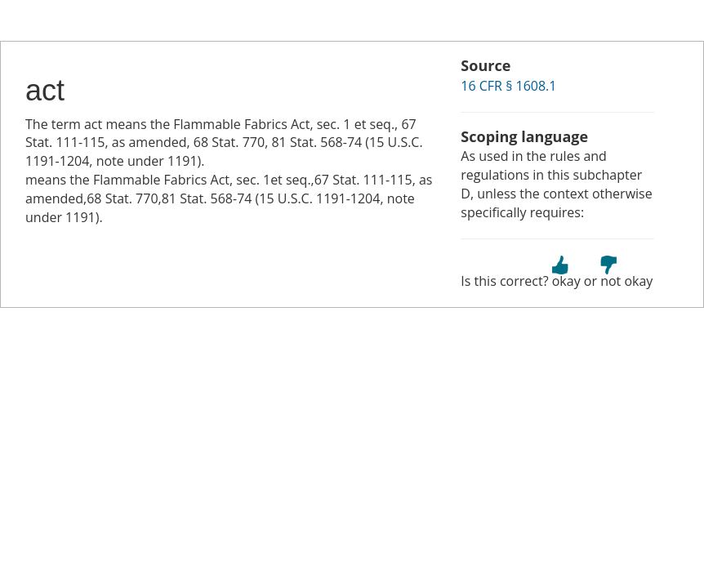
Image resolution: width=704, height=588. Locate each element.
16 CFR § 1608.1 (508, 86)
